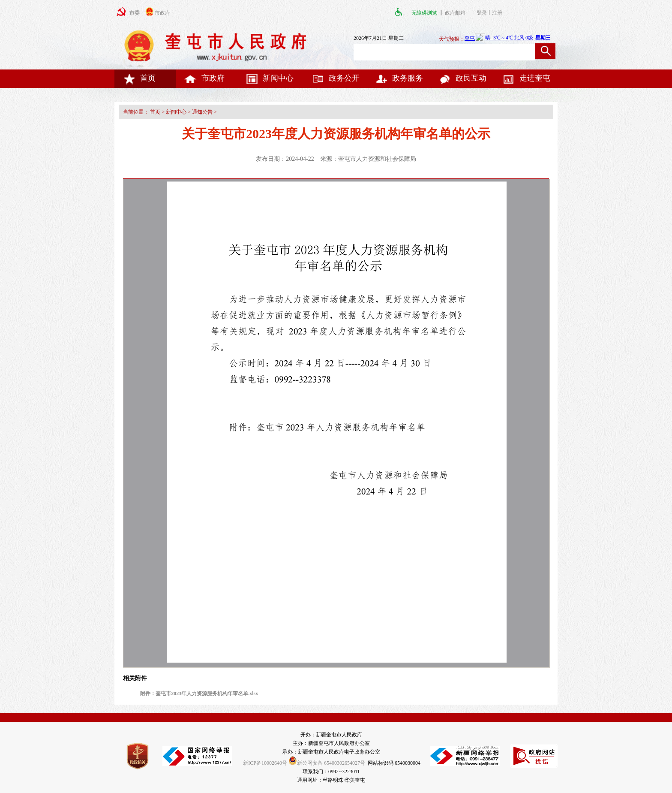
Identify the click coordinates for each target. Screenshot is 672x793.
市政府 (204, 78)
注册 (498, 13)
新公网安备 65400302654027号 (327, 763)
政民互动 (462, 78)
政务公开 (336, 78)
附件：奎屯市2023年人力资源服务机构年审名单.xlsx (199, 693)
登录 (482, 13)
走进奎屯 (526, 78)
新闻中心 (270, 78)
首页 (139, 78)
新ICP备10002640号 (265, 763)
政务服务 (399, 78)
